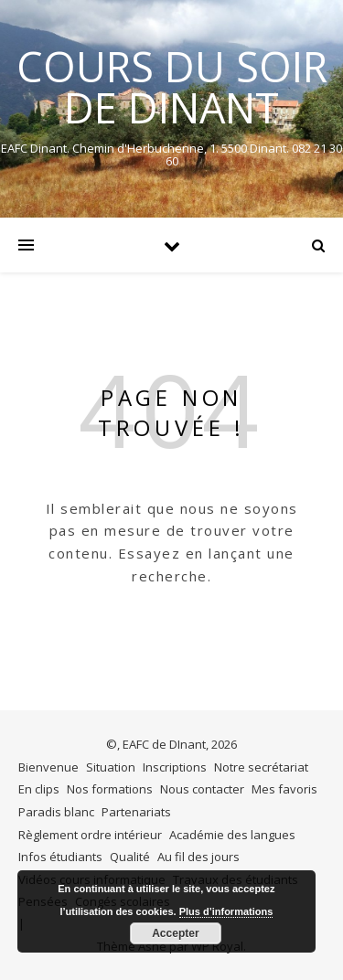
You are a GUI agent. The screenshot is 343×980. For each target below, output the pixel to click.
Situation (111, 767)
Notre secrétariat (261, 767)
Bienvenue (48, 767)
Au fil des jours (198, 857)
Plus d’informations (226, 911)
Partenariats (136, 812)
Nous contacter (202, 789)
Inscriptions (175, 767)
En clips (39, 789)
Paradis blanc (56, 812)
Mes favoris (284, 789)
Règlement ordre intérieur (90, 835)
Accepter (175, 933)
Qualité (130, 857)
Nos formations (110, 789)
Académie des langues (232, 835)
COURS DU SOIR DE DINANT (172, 87)
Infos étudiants (60, 857)
